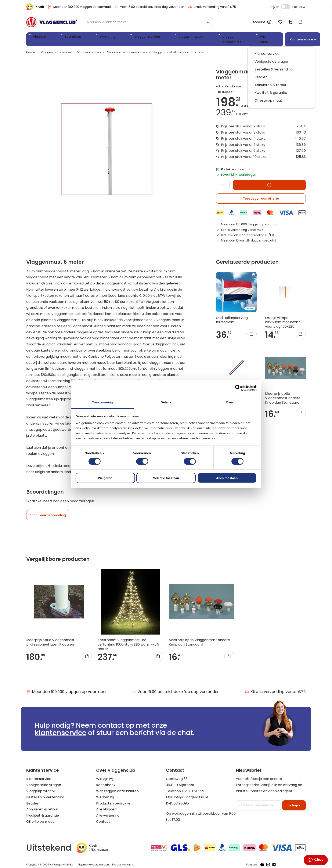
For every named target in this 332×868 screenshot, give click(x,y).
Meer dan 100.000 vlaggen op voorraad (79, 7)
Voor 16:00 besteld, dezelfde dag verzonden (149, 7)
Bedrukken (61, 37)
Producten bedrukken (114, 799)
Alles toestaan (227, 478)
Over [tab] (230, 402)
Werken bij (105, 793)
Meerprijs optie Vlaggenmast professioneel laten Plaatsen (50, 638)
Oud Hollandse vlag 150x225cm (232, 316)
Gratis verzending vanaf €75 (212, 7)
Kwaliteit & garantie (43, 811)
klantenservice (61, 729)
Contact (103, 818)
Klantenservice (39, 775)
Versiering (86, 37)
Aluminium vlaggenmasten (127, 48)
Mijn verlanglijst (280, 22)
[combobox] (148, 22)
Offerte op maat (40, 818)
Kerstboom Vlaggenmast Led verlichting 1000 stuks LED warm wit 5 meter (128, 640)
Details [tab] (166, 402)
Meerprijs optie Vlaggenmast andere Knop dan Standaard (283, 394)
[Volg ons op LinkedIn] (274, 860)
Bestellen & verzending (45, 793)
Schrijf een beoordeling (48, 511)
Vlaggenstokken (115, 37)
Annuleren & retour (42, 805)
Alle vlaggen (106, 805)
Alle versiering (108, 811)
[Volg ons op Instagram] (268, 860)
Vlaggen (38, 37)
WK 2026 (220, 37)
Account (259, 22)
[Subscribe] (294, 801)
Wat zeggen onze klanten (117, 787)
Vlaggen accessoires (188, 37)
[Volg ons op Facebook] (262, 860)
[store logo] (52, 22)
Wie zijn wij (105, 775)
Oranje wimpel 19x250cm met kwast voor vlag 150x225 (283, 318)
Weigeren (105, 478)
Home (31, 48)
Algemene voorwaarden (93, 860)
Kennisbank (106, 781)
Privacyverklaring (123, 860)
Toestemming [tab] (102, 402)
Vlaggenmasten (150, 37)
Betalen (33, 799)
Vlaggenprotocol (40, 787)
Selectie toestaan (166, 478)
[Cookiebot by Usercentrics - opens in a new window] (238, 388)
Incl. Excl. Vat (286, 7)
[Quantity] (223, 181)
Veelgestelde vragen (44, 781)
